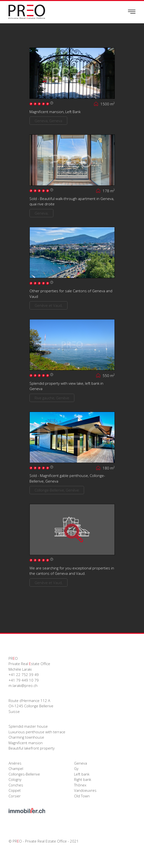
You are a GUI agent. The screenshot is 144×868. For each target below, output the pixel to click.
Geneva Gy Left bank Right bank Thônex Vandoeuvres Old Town (85, 780)
